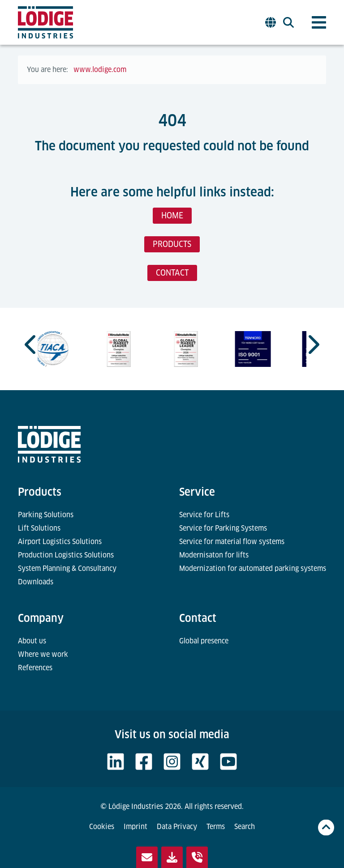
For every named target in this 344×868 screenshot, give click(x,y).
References (35, 668)
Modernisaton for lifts (214, 555)
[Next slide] (313, 345)
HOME (172, 215)
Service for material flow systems (232, 542)
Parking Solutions (46, 515)
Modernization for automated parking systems (253, 568)
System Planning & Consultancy (67, 568)
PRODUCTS (172, 244)
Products (40, 492)
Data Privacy (177, 827)
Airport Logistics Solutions (60, 542)
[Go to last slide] (31, 345)
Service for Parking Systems (223, 528)
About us (32, 641)
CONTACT (172, 273)
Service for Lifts (204, 515)
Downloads (36, 582)
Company (41, 618)
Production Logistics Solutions (66, 555)
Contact (198, 618)
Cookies (102, 827)
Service (197, 492)
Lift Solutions (39, 528)
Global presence (204, 641)
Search (245, 827)
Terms (216, 827)
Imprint (135, 827)
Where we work (43, 654)
